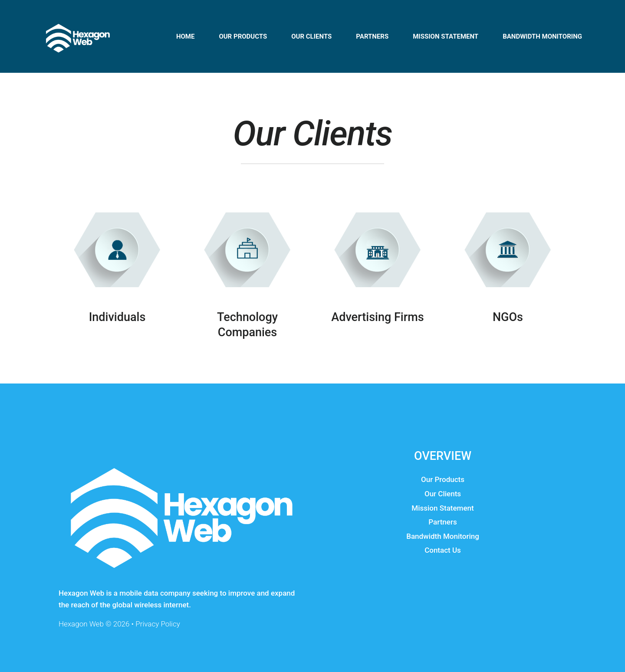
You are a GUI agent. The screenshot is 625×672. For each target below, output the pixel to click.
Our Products (443, 479)
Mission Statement (446, 36)
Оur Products (243, 36)
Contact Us (443, 550)
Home (186, 36)
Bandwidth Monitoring (542, 36)
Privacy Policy (158, 624)
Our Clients (311, 36)
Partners (372, 36)
